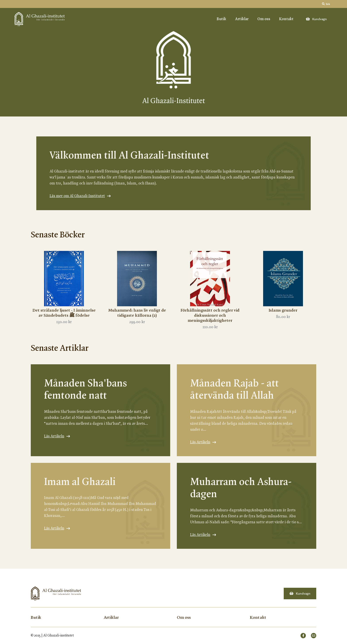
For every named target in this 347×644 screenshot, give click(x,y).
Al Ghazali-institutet (59, 636)
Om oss (264, 19)
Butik (221, 19)
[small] (303, 636)
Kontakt (286, 19)
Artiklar (242, 19)
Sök (326, 4)
